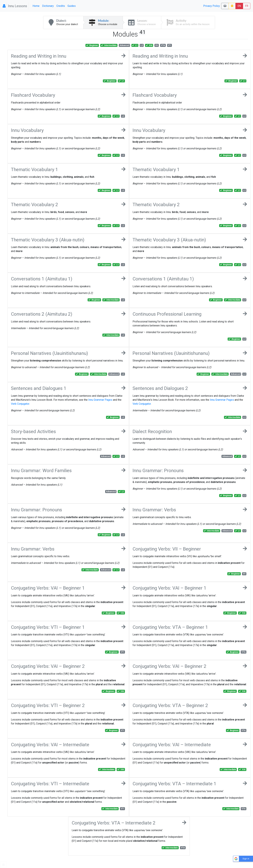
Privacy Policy (212, 6)
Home (36, 6)
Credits (61, 6)
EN (239, 6)
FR (247, 6)
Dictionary (48, 6)
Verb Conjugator (20, 404)
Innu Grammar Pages (100, 400)
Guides (72, 6)
